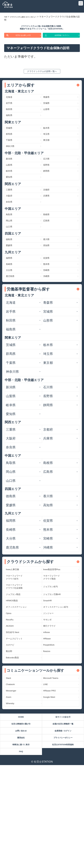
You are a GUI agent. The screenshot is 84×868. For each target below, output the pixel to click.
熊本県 (48, 314)
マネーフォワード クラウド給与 (19, 636)
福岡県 (11, 306)
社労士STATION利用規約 (63, 845)
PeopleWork (52, 725)
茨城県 (11, 144)
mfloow (48, 710)
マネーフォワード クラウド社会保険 (19, 648)
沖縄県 (48, 331)
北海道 (11, 105)
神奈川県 (12, 168)
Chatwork (13, 771)
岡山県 (11, 261)
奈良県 (11, 238)
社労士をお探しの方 (23, 40)
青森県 (48, 105)
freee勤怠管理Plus (56, 625)
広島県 (48, 261)
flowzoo (49, 733)
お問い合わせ (21, 827)
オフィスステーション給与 (60, 676)
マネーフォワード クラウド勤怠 (56, 636)
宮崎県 (48, 322)
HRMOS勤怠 (15, 666)
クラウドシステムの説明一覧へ (42, 77)
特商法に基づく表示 (21, 845)
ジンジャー (51, 686)
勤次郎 (11, 733)
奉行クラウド (53, 702)
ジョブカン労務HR (57, 658)
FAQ (21, 854)
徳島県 (11, 284)
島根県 (48, 253)
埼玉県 (48, 152)
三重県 (11, 222)
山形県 (48, 122)
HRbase (49, 718)
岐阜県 (11, 199)
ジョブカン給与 (55, 648)
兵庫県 (48, 230)
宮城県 (48, 114)
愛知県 (11, 207)
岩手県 (11, 114)
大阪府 (11, 230)
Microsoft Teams (55, 763)
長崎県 (11, 314)
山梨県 (11, 191)
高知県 (48, 292)
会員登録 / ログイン (62, 40)
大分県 (11, 322)
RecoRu (12, 694)
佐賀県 (48, 306)
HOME (21, 810)
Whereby (12, 795)
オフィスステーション (22, 676)
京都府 (48, 222)
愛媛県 (11, 292)
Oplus (10, 686)
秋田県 (11, 122)
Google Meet (52, 787)
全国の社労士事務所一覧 (63, 819)
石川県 (48, 183)
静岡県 (48, 199)
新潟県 (11, 183)
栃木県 (48, 144)
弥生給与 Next (16, 710)
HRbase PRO (53, 779)
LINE (47, 771)
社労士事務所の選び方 (21, 819)
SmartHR (50, 666)
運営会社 (21, 836)
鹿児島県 (12, 331)
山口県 (11, 269)
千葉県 (11, 160)
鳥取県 (11, 253)
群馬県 (11, 152)
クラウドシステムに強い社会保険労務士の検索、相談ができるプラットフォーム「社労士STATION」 (42, 30)
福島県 (11, 130)
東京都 (48, 160)
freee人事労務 (16, 625)
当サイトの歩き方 (63, 810)
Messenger (14, 779)
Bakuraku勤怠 (16, 741)
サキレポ (50, 694)
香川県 (48, 284)
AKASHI (12, 702)
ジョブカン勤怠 (17, 658)
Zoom (10, 787)
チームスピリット (19, 718)
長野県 (48, 191)
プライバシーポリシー (63, 836)
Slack (10, 763)
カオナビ (12, 725)
